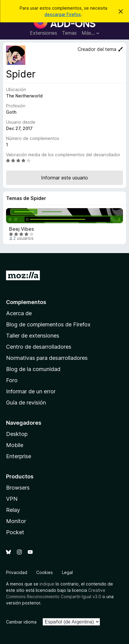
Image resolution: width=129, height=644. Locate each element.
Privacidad (17, 572)
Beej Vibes (21, 229)
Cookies (45, 572)
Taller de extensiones (33, 336)
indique (47, 584)
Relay (13, 510)
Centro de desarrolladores (39, 347)
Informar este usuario (64, 178)
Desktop (17, 434)
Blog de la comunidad (33, 369)
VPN (12, 499)
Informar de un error (31, 391)
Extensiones (44, 33)
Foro (12, 380)
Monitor (16, 521)
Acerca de (19, 313)
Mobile (15, 445)
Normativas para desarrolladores (47, 358)
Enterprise (19, 456)
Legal (67, 572)
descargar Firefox (63, 14)
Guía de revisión (26, 403)
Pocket (15, 532)
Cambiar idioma (21, 622)
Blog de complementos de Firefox (48, 324)
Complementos (26, 302)
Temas (69, 33)
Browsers (18, 488)
